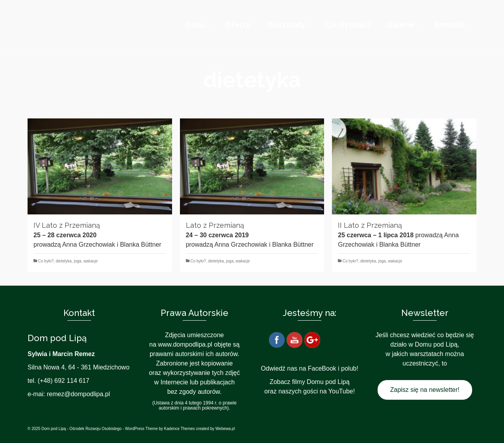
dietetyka (64, 261)
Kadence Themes (180, 429)
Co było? (46, 261)
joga (77, 261)
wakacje (91, 261)
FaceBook (322, 368)
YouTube (341, 391)
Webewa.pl (225, 429)
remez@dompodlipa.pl (78, 394)
